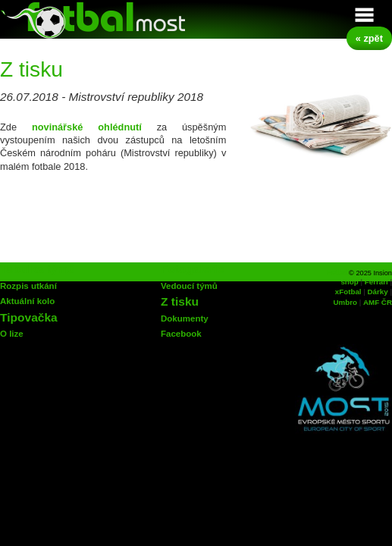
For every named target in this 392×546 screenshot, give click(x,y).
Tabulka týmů (38, 269)
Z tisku (180, 301)
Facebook (181, 334)
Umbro (346, 302)
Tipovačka (29, 317)
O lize (12, 334)
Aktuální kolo (27, 301)
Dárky (378, 292)
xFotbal (348, 292)
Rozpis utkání (28, 286)
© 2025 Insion (370, 273)
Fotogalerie (193, 269)
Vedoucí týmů (189, 286)
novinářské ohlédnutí (87, 127)
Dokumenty (185, 318)
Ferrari (376, 282)
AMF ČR (378, 302)
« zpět (369, 38)
